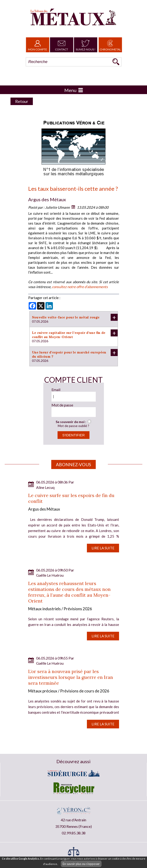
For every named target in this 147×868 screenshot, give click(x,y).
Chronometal (110, 45)
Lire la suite (103, 548)
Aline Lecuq (45, 487)
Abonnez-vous (73, 464)
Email (56, 390)
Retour (22, 101)
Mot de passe (62, 405)
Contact (62, 45)
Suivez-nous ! (86, 45)
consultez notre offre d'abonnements (80, 287)
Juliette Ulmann (57, 207)
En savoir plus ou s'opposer (81, 864)
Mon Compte (38, 45)
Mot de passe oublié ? (73, 426)
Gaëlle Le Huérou (50, 575)
